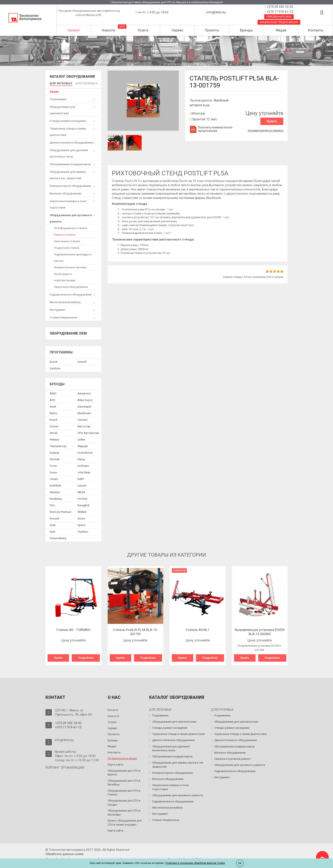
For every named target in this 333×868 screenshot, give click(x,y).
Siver (53, 524)
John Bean (84, 471)
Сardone (55, 367)
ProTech (82, 498)
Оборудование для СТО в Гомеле (124, 791)
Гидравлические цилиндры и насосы (73, 257)
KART (81, 478)
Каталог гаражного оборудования (92, 60)
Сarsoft (82, 361)
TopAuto (83, 531)
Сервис (177, 30)
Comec (54, 425)
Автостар (84, 425)
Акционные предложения (279, 22)
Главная (54, 60)
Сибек (81, 438)
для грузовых (80, 82)
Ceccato (83, 419)
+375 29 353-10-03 (279, 7)
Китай (54, 432)
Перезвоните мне (279, 17)
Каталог (74, 30)
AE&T (53, 392)
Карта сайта (116, 763)
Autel (53, 406)
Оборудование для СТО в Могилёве (124, 811)
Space (81, 524)
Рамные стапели (145, 64)
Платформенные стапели (71, 227)
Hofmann (83, 465)
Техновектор (58, 445)
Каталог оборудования (72, 77)
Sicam (81, 517)
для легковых (59, 82)
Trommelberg (58, 537)
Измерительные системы (70, 267)
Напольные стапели (67, 240)
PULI (52, 504)
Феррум (83, 445)
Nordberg (56, 498)
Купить (272, 121)
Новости (108, 30)
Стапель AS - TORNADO (73, 629)
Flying (81, 458)
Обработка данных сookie (65, 852)
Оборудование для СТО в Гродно (124, 801)
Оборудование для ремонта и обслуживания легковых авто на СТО (174, 60)
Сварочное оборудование (71, 286)
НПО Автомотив (88, 432)
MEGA (81, 491)
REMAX (82, 511)
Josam (54, 478)
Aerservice (84, 392)
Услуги (143, 30)
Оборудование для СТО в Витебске (124, 781)
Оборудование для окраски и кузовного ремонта (90, 64)
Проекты (212, 30)
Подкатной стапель (67, 247)
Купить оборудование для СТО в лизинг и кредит (125, 821)
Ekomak (55, 458)
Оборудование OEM (68, 333)
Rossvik (55, 517)
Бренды (246, 30)
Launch (82, 485)
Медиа (281, 30)
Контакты (316, 30)
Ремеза (54, 438)
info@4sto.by (216, 12)
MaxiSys (55, 491)
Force (53, 465)
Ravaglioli (83, 504)
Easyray (54, 452)
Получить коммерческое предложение (211, 129)
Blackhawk (221, 100)
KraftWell (55, 485)
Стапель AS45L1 (198, 629)
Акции (54, 91)
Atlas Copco (85, 399)
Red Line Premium (61, 511)
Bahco (54, 412)
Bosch (54, 361)
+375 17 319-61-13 (279, 12)
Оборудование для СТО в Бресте (124, 771)
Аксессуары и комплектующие (65, 276)
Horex (53, 471)
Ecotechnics (85, 452)
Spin (52, 531)
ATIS (52, 399)
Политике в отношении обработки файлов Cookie (195, 863)
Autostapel (84, 406)
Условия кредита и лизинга (265, 129)
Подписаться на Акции (122, 757)
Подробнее (86, 657)
